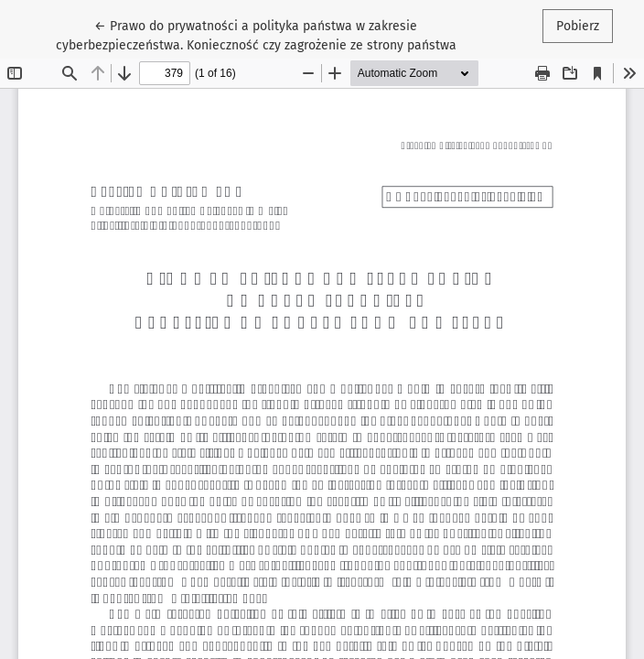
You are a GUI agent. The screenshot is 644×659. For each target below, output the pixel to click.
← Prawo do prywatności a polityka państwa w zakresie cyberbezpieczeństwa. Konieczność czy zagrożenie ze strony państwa (256, 34)
